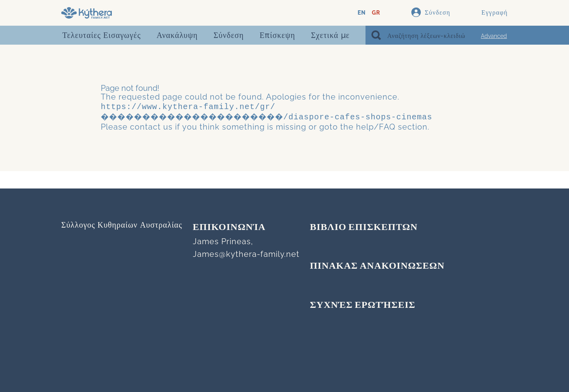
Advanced (494, 36)
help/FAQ (376, 125)
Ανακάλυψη (177, 35)
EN (362, 13)
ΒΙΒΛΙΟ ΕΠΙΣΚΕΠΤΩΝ (364, 228)
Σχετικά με (330, 35)
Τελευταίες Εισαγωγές (102, 35)
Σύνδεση (229, 35)
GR (376, 13)
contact (145, 125)
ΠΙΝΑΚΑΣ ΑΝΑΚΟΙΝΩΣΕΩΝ (377, 266)
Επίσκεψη (277, 35)
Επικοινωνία (229, 228)
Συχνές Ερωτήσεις (363, 305)
